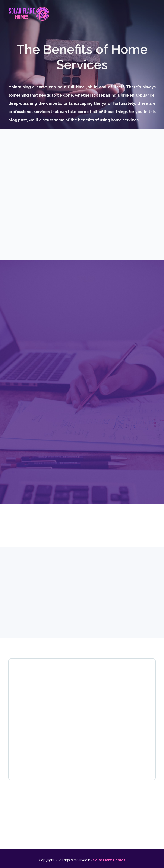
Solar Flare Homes (109, 860)
